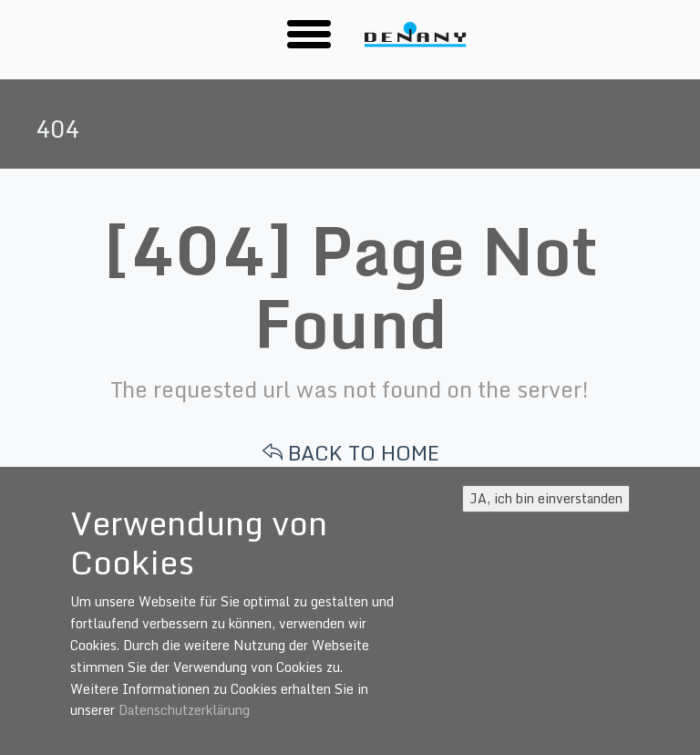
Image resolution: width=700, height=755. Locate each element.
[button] (309, 33)
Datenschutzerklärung (184, 710)
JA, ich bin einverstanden (546, 498)
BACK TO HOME (351, 453)
